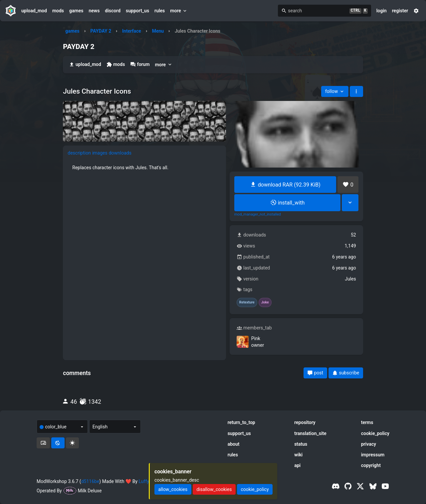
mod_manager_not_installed (258, 215)
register (400, 11)
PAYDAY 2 (101, 31)
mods (58, 11)
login (382, 11)
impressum (373, 455)
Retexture (247, 302)
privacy (369, 444)
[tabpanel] (144, 168)
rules (160, 11)
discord (113, 11)
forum (140, 64)
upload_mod (34, 11)
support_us (137, 11)
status (301, 444)
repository (305, 422)
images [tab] (100, 153)
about (234, 444)
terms (367, 422)
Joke (265, 302)
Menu (158, 31)
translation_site (310, 433)
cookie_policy (375, 433)
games (76, 11)
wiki (298, 455)
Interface (132, 31)
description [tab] (79, 153)
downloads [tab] (120, 153)
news (94, 11)
